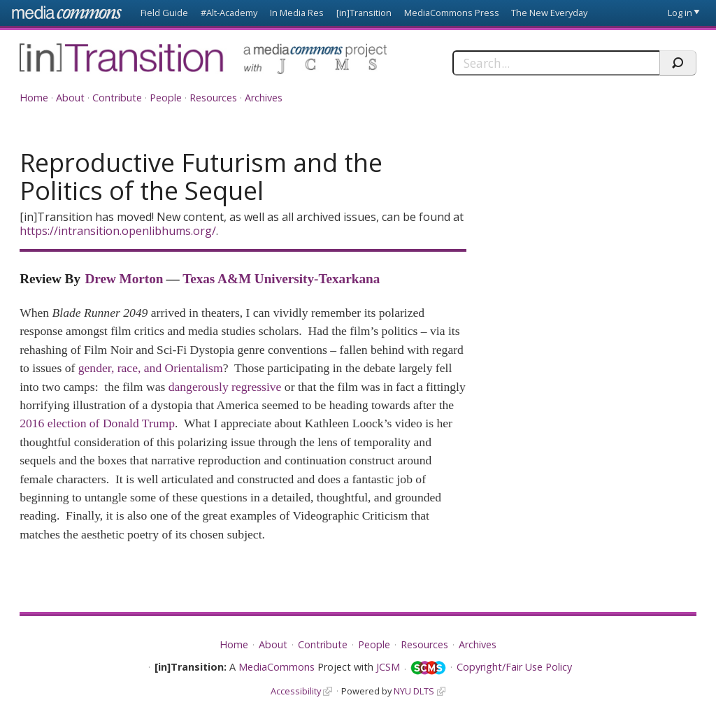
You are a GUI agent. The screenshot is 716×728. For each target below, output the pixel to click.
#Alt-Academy (229, 13)
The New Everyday (549, 13)
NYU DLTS (414, 691)
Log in (680, 13)
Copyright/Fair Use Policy (514, 667)
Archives (264, 98)
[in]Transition (364, 13)
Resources (213, 98)
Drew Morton (124, 279)
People (166, 98)
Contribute (117, 98)
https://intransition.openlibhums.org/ (118, 231)
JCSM (388, 667)
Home (34, 98)
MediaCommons (277, 667)
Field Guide (164, 13)
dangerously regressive (225, 387)
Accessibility (296, 691)
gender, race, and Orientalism (151, 368)
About (70, 98)
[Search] (556, 63)
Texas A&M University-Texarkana (281, 279)
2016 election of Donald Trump (97, 423)
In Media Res (297, 13)
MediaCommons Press (452, 13)
